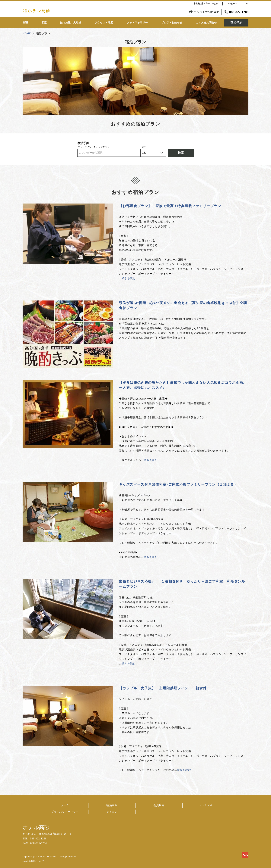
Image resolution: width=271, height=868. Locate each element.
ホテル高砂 (36, 828)
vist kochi (206, 805)
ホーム (65, 805)
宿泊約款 (112, 805)
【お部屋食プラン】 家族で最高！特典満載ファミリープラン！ (172, 206)
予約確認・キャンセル (206, 3)
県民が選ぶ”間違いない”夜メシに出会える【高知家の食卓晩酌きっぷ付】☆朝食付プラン (183, 305)
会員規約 (159, 805)
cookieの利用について (33, 861)
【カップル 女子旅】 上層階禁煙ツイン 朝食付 (163, 688)
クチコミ (112, 812)
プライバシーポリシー (65, 812)
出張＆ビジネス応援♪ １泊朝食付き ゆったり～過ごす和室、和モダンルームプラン (182, 584)
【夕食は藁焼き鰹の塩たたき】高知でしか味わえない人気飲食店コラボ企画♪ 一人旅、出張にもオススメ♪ (182, 385)
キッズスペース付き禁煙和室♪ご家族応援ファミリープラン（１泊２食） (178, 484)
